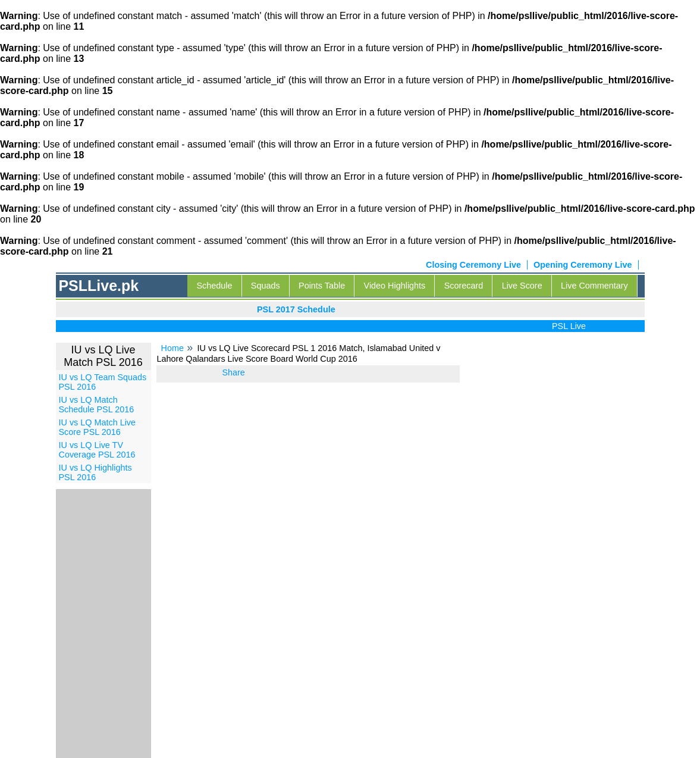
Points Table (322, 286)
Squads (266, 286)
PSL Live (572, 326)
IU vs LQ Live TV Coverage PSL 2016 (97, 450)
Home (172, 348)
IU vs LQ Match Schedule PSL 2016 (97, 405)
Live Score (522, 286)
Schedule (214, 286)
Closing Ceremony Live (473, 265)
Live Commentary (594, 286)
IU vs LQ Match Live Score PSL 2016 (98, 427)
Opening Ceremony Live (583, 265)
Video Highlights (395, 286)
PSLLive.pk (98, 286)
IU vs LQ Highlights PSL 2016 (95, 472)
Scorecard (464, 286)
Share (233, 372)
